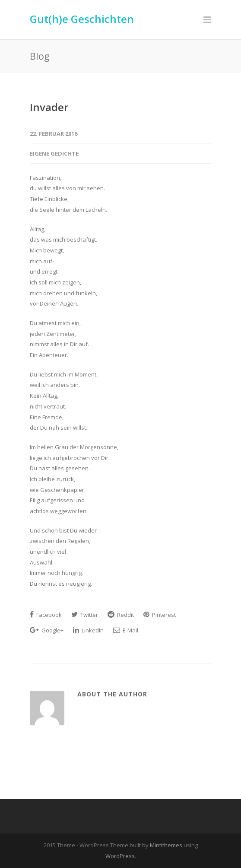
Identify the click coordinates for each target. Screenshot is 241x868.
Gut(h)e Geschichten (82, 19)
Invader (49, 107)
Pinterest (160, 615)
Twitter (85, 615)
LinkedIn (88, 630)
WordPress (120, 856)
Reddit (121, 615)
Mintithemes (166, 845)
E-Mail (126, 630)
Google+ (47, 630)
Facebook (46, 615)
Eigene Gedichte (54, 153)
